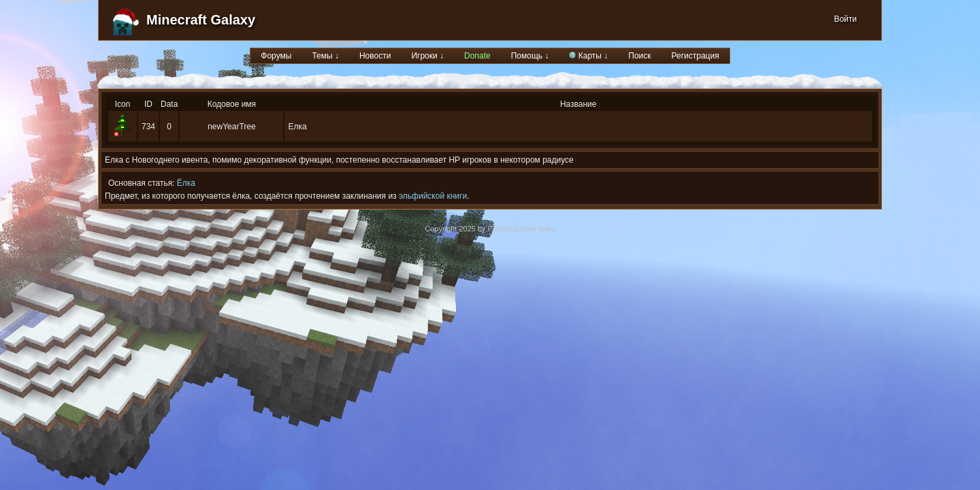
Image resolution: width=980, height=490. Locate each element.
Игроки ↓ (427, 56)
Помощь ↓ (530, 56)
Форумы (276, 56)
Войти (845, 19)
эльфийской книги (433, 196)
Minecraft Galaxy (201, 20)
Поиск (639, 56)
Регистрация (696, 56)
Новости (375, 56)
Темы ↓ (325, 56)
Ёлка (186, 183)
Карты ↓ (588, 56)
